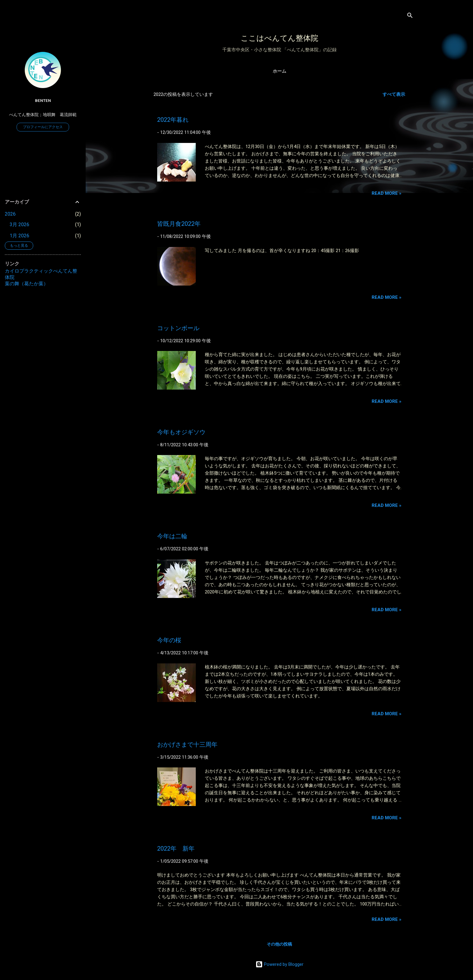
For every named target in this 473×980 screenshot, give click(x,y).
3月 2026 (19, 224)
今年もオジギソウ (181, 432)
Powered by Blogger (279, 964)
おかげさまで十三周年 (187, 744)
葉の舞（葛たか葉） (27, 284)
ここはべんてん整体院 (279, 38)
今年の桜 (169, 640)
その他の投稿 (279, 944)
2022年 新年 (176, 849)
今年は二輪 (172, 536)
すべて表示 (394, 94)
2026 (10, 214)
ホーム (279, 71)
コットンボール (178, 328)
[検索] (410, 16)
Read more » (387, 193)
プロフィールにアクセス (43, 127)
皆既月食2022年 (179, 224)
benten (43, 100)
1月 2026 (19, 236)
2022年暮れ (173, 120)
